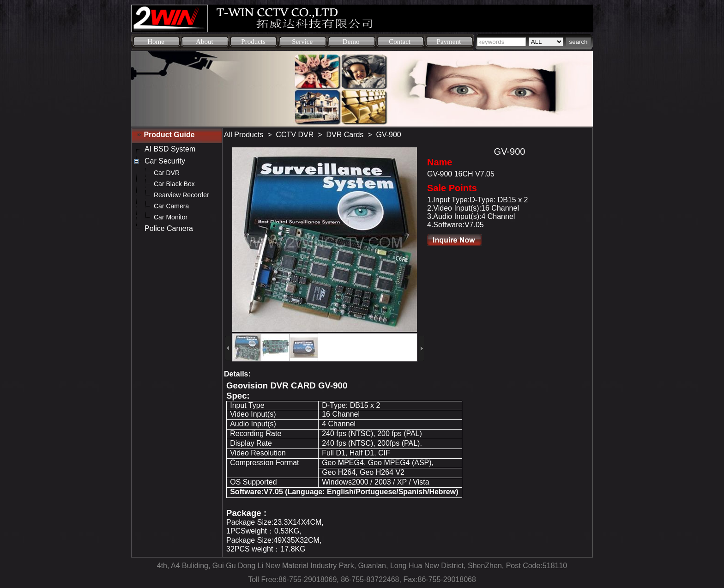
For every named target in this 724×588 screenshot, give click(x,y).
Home (156, 42)
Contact (400, 42)
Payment (449, 42)
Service (302, 42)
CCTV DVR (295, 135)
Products (253, 42)
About (205, 42)
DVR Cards (345, 135)
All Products (244, 135)
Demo (351, 42)
